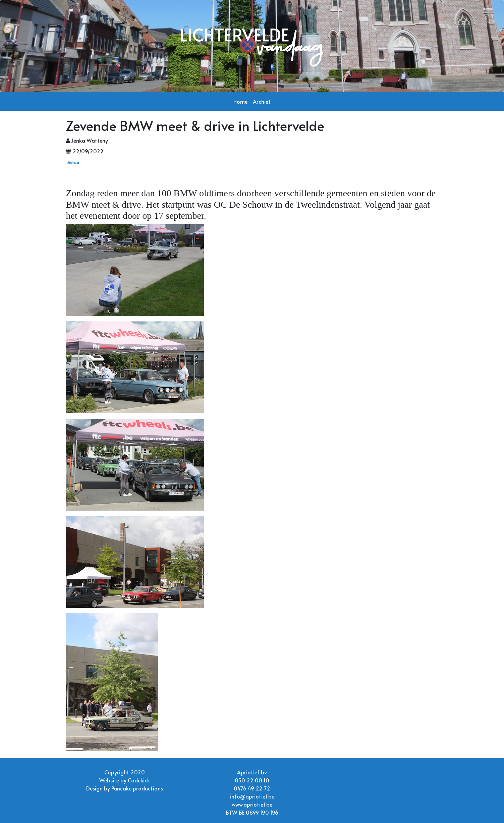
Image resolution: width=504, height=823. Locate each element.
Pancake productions (137, 788)
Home (240, 101)
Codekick (139, 780)
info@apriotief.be (252, 796)
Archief (262, 101)
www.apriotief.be (252, 804)
